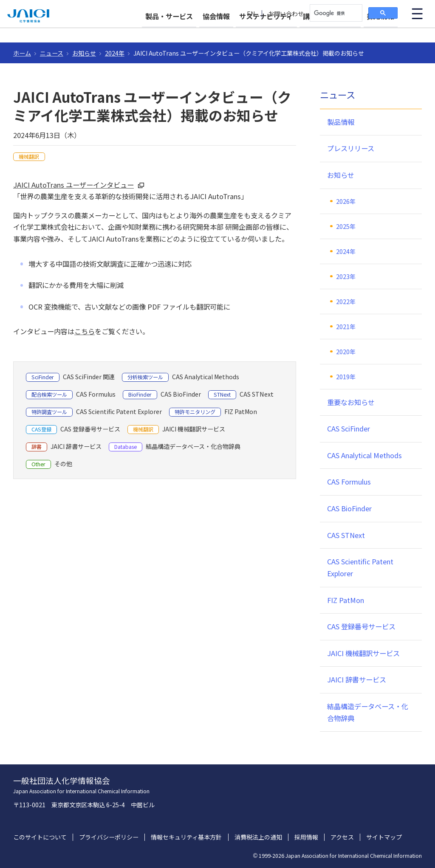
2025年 (346, 226)
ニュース (52, 53)
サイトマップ (384, 837)
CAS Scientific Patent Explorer (360, 567)
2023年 (346, 276)
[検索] (335, 13)
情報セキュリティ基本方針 (186, 837)
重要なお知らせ (351, 402)
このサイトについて (40, 837)
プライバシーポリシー (109, 837)
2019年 (346, 377)
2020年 (346, 352)
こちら (85, 331)
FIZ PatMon (346, 600)
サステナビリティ (251, 31)
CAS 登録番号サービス (361, 626)
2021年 (346, 327)
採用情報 (381, 31)
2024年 (115, 53)
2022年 (346, 302)
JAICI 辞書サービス (357, 679)
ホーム (22, 53)
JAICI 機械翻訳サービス (363, 653)
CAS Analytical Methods (364, 455)
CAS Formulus (349, 482)
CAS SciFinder (349, 428)
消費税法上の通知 (258, 837)
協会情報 (193, 31)
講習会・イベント (322, 31)
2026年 (346, 201)
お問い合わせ (286, 14)
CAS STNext (346, 535)
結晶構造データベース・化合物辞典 (368, 712)
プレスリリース (351, 148)
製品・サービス (138, 31)
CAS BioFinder (349, 508)
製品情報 (341, 122)
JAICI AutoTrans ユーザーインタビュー (73, 185)
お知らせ (84, 53)
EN (251, 14)
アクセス (342, 837)
